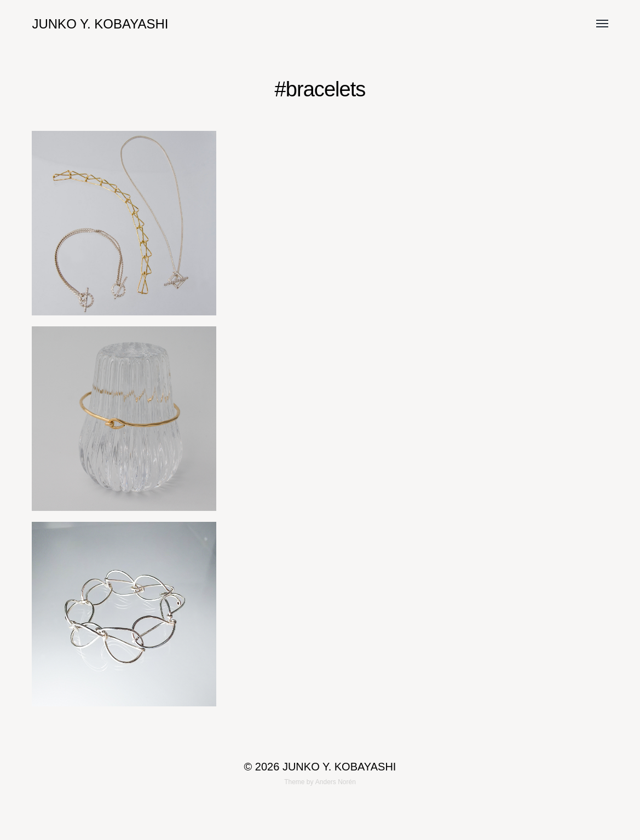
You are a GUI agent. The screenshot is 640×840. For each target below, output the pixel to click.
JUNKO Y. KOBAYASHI (100, 24)
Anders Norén (336, 782)
